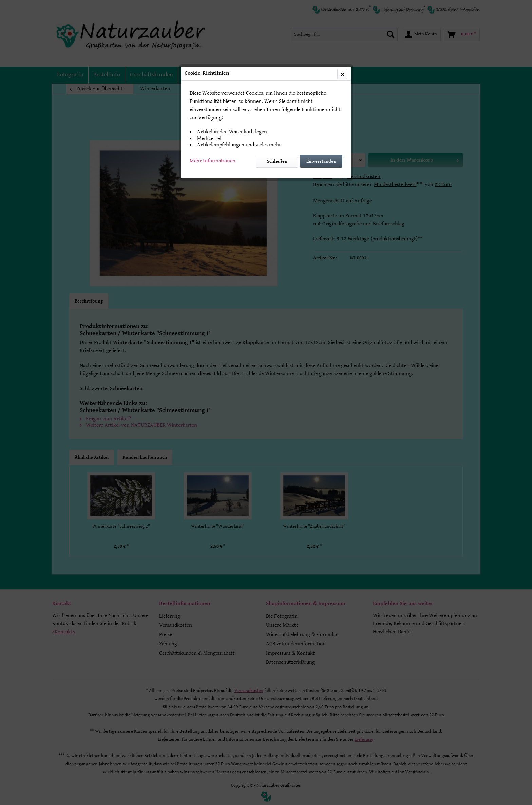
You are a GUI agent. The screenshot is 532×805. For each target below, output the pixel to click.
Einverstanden (321, 161)
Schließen (277, 161)
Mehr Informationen (213, 161)
